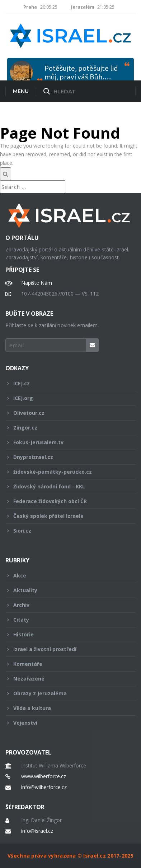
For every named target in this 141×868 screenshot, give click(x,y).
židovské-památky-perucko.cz (66, 472)
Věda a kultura (66, 708)
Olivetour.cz (66, 413)
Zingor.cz (66, 428)
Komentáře (66, 664)
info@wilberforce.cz (44, 787)
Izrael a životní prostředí (66, 649)
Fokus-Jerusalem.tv (66, 442)
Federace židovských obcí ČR (66, 501)
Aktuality (66, 590)
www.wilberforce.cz (44, 776)
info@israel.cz (37, 831)
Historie (66, 634)
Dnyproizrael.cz (66, 457)
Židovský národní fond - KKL (66, 486)
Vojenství (66, 723)
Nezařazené (66, 679)
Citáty (66, 620)
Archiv (66, 605)
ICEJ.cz (66, 383)
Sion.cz (66, 531)
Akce (66, 575)
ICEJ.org (66, 398)
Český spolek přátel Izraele (66, 516)
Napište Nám (37, 283)
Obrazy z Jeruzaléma (66, 693)
